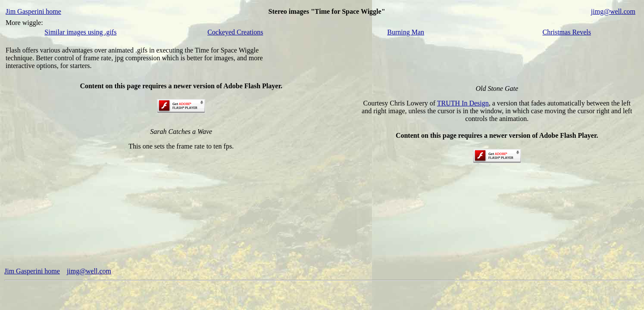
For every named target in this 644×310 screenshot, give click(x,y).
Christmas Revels (567, 32)
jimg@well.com (613, 11)
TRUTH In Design (463, 103)
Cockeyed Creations (235, 32)
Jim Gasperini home (33, 11)
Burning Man (406, 32)
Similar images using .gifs (80, 32)
